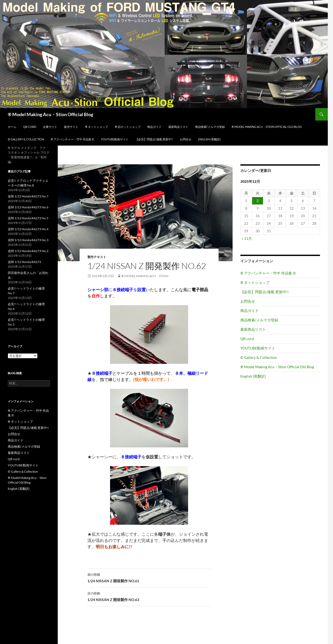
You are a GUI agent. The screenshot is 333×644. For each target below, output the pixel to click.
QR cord (30, 127)
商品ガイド (154, 127)
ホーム (12, 127)
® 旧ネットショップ (128, 127)
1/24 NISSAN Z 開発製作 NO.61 (149, 577)
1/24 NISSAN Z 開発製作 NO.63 (149, 596)
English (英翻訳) (209, 139)
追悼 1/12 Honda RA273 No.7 (28, 196)
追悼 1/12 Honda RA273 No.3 (28, 240)
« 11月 (247, 238)
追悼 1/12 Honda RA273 (24, 262)
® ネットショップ (97, 127)
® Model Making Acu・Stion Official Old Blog (267, 127)
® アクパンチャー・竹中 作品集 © (72, 139)
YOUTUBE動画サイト (115, 139)
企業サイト (50, 127)
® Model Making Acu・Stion (145, 276)
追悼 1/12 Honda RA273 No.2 (28, 251)
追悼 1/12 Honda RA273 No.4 (28, 229)
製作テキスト (97, 257)
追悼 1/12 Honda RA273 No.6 (28, 207)
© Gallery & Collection (26, 139)
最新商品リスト (178, 127)
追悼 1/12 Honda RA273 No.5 (28, 218)
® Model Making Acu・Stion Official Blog (50, 114)
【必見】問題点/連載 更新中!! (154, 139)
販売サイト (71, 127)
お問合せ (186, 139)
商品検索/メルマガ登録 (210, 127)
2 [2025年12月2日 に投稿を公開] (258, 201)
